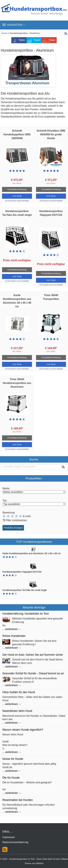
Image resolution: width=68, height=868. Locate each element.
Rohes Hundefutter (14, 636)
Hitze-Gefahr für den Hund (19, 692)
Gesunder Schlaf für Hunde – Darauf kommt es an (33, 673)
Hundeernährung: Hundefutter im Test (25, 614)
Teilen (22, 40)
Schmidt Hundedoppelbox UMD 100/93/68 (17, 134)
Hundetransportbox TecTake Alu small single (25, 590)
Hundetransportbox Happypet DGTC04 (22, 572)
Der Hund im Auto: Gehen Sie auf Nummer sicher (33, 655)
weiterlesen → (13, 629)
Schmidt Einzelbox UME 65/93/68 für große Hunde (51, 134)
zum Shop (17, 196)
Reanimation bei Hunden (18, 800)
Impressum (9, 837)
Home (5, 33)
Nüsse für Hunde (13, 759)
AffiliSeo (40, 863)
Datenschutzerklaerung (15, 842)
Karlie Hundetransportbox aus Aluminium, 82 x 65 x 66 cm (31, 553)
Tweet (37, 40)
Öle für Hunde (11, 778)
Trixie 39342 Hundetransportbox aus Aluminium (17, 383)
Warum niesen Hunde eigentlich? (23, 730)
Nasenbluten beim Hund (17, 711)
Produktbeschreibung (17, 189)
